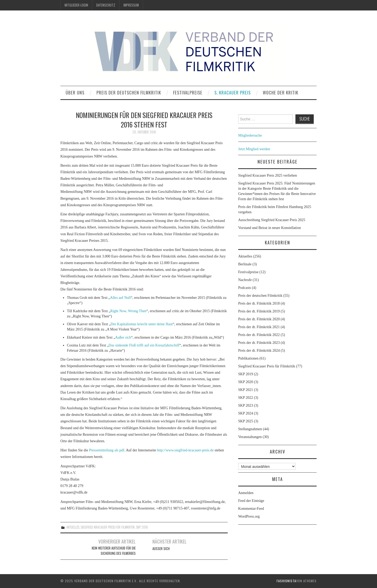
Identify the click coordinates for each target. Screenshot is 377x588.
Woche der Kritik (281, 93)
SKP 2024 (246, 413)
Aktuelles (73, 527)
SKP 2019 (246, 374)
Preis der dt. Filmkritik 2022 (259, 335)
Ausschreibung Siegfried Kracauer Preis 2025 (272, 220)
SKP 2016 (142, 527)
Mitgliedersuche (250, 135)
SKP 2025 (246, 421)
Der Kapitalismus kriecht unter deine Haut (142, 324)
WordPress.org (249, 516)
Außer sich (123, 337)
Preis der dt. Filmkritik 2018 (259, 303)
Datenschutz (106, 5)
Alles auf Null (120, 298)
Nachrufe (245, 280)
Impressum (131, 5)
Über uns (75, 93)
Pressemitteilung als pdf (107, 450)
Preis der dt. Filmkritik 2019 (259, 311)
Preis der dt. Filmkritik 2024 (259, 351)
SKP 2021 (246, 390)
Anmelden (246, 493)
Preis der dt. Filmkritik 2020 (259, 319)
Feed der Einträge (251, 501)
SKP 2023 (246, 405)
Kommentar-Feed (251, 509)
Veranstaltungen (250, 437)
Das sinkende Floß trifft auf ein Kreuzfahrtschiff (144, 345)
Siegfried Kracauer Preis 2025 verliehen (268, 175)
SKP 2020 (246, 382)
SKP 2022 (246, 398)
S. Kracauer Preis (233, 93)
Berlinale (245, 264)
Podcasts (245, 288)
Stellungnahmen (250, 429)
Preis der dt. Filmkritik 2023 (259, 343)
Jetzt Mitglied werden (254, 149)
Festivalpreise (188, 93)
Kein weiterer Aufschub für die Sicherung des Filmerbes (114, 551)
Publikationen (248, 358)
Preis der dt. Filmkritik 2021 (259, 327)
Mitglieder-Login (76, 5)
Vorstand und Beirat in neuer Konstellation (270, 228)
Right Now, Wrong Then (128, 311)
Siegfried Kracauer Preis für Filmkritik (108, 527)
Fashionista (286, 581)
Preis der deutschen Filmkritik (129, 93)
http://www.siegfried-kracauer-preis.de (185, 450)
